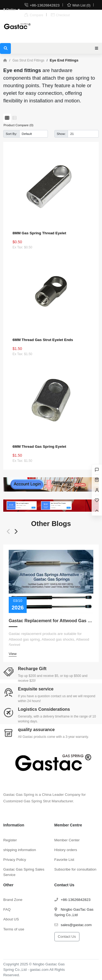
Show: (61, 134)
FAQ (7, 909)
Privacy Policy (15, 860)
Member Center (67, 840)
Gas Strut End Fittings (28, 60)
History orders (66, 850)
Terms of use (14, 929)
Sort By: (11, 134)
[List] (14, 118)
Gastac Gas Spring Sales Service (24, 872)
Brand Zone (13, 900)
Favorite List (64, 860)
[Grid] (7, 118)
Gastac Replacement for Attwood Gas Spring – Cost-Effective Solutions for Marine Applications (51, 621)
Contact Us (67, 937)
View (13, 654)
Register (10, 840)
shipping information (20, 850)
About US (11, 919)
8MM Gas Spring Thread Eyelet (39, 233)
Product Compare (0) (18, 125)
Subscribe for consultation (75, 869)
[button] (9, 532)
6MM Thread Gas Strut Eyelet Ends (43, 340)
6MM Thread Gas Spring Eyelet (39, 447)
